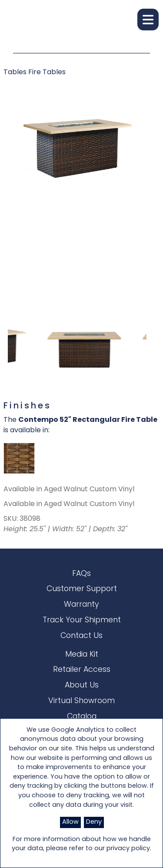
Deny (94, 822)
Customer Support (82, 589)
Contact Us (81, 636)
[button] (148, 20)
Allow (70, 822)
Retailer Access (82, 670)
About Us (82, 686)
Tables (16, 72)
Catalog (82, 717)
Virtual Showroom (81, 701)
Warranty (81, 605)
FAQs (81, 574)
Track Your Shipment (82, 620)
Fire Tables (47, 72)
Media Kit (82, 655)
